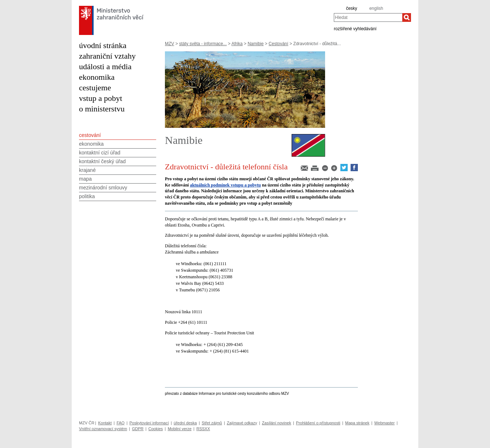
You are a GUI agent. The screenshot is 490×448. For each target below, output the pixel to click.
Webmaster (384, 423)
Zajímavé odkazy (242, 423)
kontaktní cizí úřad (100, 153)
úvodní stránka (103, 45)
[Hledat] (407, 17)
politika (87, 196)
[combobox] (368, 17)
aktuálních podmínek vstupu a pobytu (226, 185)
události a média (105, 66)
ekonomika (97, 77)
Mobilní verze (180, 429)
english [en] (376, 8)
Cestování (278, 44)
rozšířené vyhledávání (355, 28)
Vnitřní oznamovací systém (103, 429)
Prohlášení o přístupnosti (318, 423)
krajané (87, 170)
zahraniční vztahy (107, 56)
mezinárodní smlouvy (103, 188)
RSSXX (203, 429)
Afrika (237, 44)
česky (351, 8)
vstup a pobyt (101, 98)
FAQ (120, 423)
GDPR (138, 429)
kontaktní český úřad (102, 161)
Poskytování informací (149, 423)
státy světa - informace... (203, 44)
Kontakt (105, 423)
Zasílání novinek (277, 423)
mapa (85, 179)
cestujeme (95, 88)
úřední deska (185, 423)
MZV (169, 44)
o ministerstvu (102, 109)
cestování (90, 135)
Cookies (156, 429)
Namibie (256, 44)
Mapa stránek (357, 423)
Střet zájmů (212, 423)
